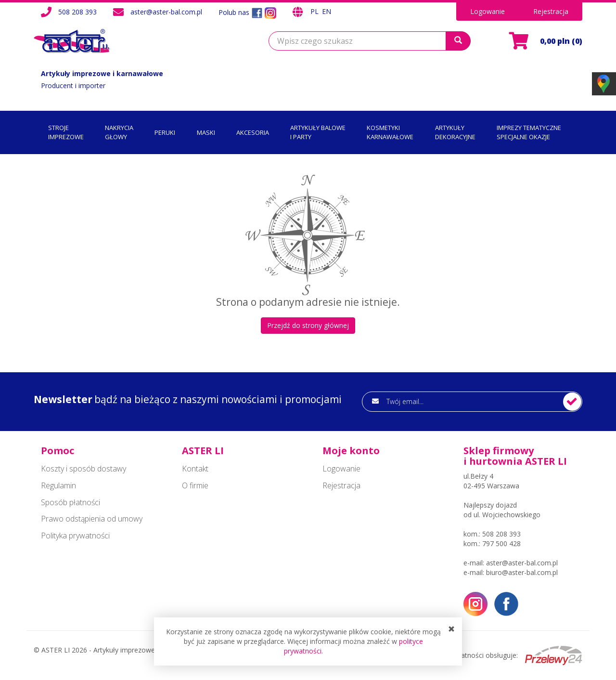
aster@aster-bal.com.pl (166, 12)
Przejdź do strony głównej (308, 325)
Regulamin (58, 485)
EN (327, 11)
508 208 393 (77, 12)
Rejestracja (551, 11)
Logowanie (488, 11)
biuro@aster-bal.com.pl (522, 572)
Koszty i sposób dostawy (83, 469)
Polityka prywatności (75, 536)
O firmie (195, 485)
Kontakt (195, 469)
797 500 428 (501, 543)
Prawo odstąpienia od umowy (92, 519)
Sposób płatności (71, 502)
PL (315, 11)
